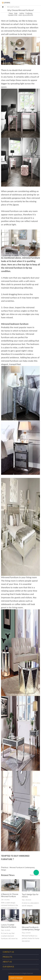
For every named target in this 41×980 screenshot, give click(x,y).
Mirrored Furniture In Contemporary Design (31, 928)
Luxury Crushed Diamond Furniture (9, 926)
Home (3, 7)
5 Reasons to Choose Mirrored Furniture (10, 895)
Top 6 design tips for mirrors (30, 896)
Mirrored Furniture (13, 7)
